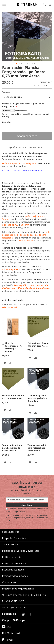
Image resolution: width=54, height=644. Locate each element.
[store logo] (27, 4)
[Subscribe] (27, 505)
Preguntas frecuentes (14, 538)
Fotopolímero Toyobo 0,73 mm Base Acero (38, 345)
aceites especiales (25, 241)
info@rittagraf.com (11, 269)
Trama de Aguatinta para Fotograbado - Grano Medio (37, 448)
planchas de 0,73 (10, 225)
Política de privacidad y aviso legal (21, 551)
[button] (17, 63)
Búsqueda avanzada (13, 570)
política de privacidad (16, 518)
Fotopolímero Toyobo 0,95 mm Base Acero (13, 397)
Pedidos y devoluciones (15, 576)
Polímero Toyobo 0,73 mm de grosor (19, 163)
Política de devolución (14, 563)
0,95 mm (25, 225)
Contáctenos (9, 582)
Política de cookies (12, 557)
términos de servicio (37, 518)
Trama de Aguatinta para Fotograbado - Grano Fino (37, 398)
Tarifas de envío (11, 544)
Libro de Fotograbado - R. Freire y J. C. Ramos (13, 347)
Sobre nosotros (11, 532)
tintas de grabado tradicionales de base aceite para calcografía (27, 235)
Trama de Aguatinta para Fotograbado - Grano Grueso (12, 448)
